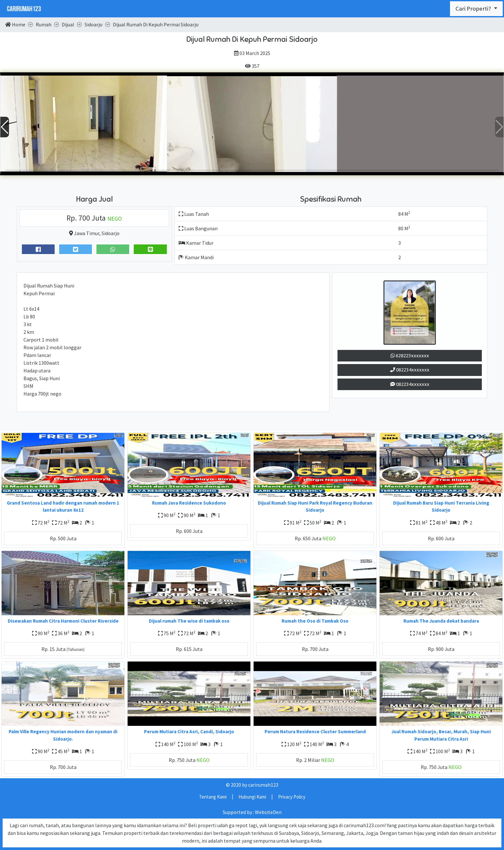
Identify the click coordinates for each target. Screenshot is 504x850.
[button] (499, 127)
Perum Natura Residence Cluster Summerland (315, 731)
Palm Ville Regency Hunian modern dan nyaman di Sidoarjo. (63, 735)
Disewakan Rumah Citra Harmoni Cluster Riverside (63, 621)
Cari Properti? (474, 9)
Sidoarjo (111, 233)
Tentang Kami (213, 797)
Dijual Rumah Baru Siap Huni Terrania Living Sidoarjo (441, 507)
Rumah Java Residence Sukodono (189, 503)
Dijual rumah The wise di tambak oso (189, 621)
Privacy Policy (292, 797)
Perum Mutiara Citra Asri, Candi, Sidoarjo (189, 731)
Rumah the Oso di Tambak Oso (315, 621)
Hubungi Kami (252, 797)
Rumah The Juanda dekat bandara (441, 621)
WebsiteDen (268, 812)
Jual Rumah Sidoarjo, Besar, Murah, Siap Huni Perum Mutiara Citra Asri (441, 735)
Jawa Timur (87, 233)
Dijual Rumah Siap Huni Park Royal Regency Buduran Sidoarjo (315, 507)
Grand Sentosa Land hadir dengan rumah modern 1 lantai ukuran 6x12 (63, 507)
